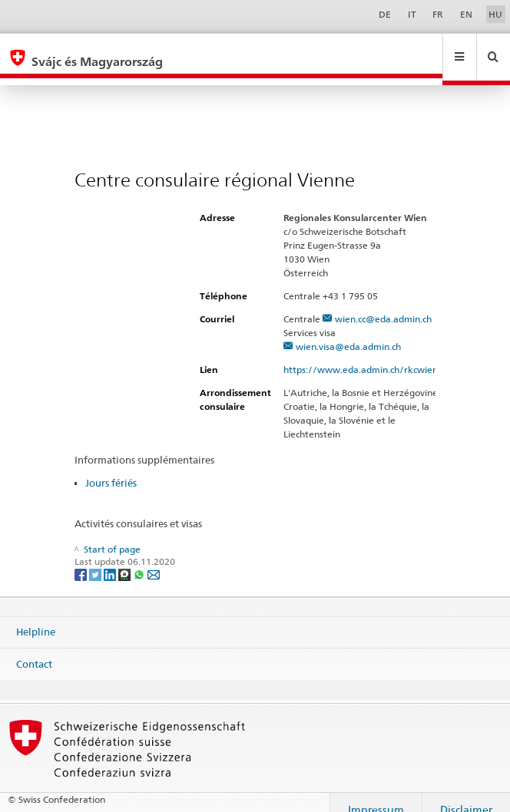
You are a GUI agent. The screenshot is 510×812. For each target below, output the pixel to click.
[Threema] (126, 559)
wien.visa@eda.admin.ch (348, 332)
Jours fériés (111, 468)
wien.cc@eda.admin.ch (383, 304)
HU (495, 14)
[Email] (154, 559)
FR (438, 14)
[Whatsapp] (140, 559)
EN (466, 14)
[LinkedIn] (111, 559)
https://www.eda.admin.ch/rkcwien (367, 355)
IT (412, 14)
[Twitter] (96, 559)
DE (385, 14)
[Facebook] (82, 559)
